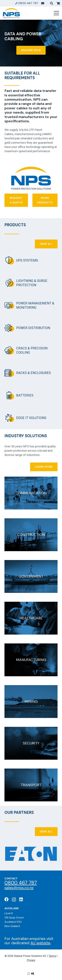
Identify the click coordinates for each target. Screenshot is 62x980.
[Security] (31, 743)
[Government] (31, 576)
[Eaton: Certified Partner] (31, 854)
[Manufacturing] (31, 660)
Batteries (25, 395)
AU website (40, 943)
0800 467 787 (21, 883)
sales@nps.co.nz (19, 888)
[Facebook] (7, 899)
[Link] (43, 3)
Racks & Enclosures (34, 373)
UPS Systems (27, 260)
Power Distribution (33, 328)
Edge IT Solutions (31, 418)
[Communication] (31, 493)
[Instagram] (14, 900)
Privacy (31, 960)
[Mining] (31, 702)
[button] (52, 3)
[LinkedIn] (21, 899)
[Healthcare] (31, 618)
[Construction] (31, 535)
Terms (52, 956)
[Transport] (31, 785)
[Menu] (56, 13)
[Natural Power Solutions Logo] (11, 13)
